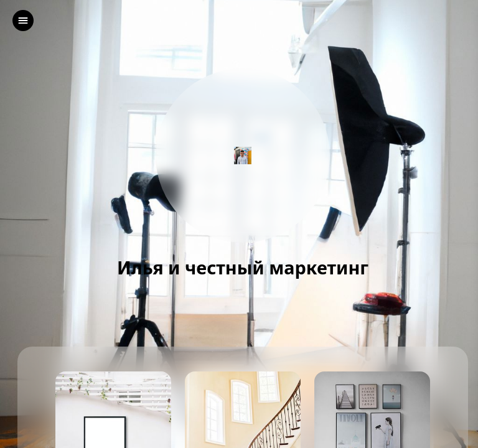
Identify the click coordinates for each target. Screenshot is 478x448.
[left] (23, 21)
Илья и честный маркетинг (243, 268)
